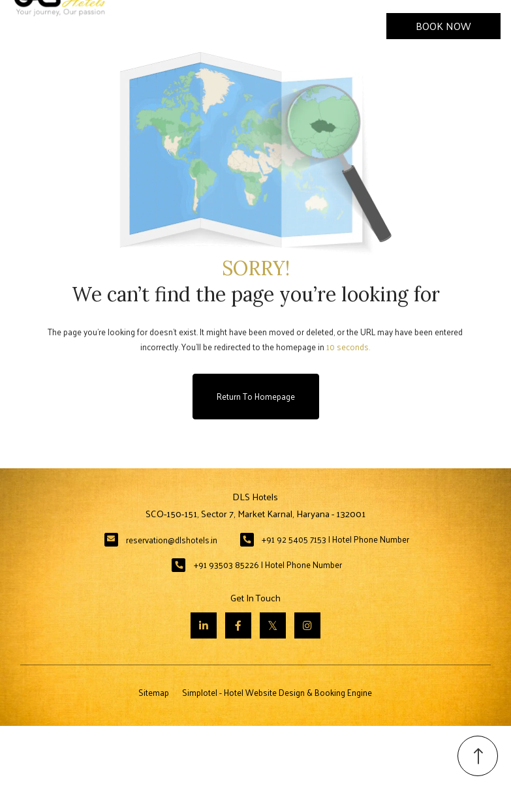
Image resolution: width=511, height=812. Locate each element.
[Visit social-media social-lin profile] (204, 625)
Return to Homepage (256, 396)
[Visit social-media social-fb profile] (238, 625)
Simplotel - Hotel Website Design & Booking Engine (277, 692)
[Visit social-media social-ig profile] (307, 625)
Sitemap (154, 692)
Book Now (443, 26)
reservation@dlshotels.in (172, 540)
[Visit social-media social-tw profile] (273, 625)
